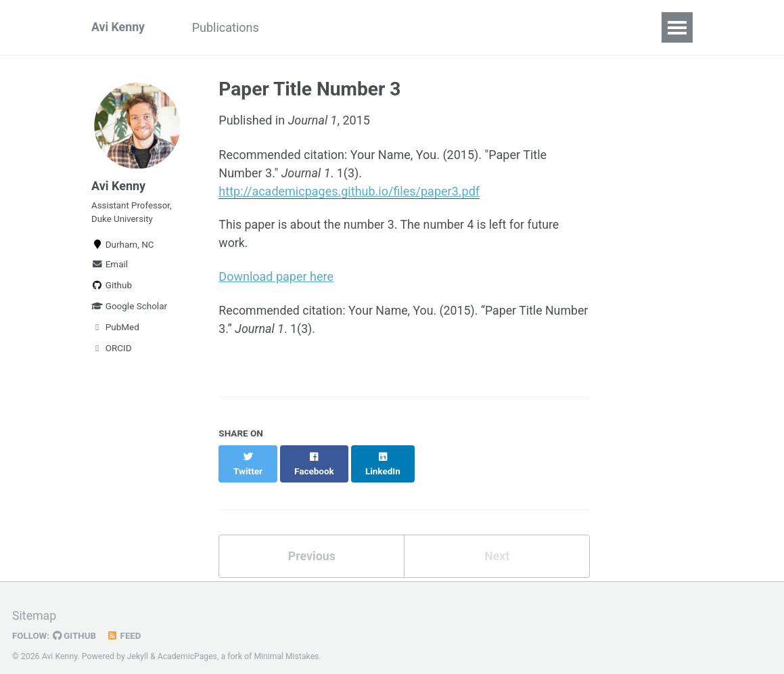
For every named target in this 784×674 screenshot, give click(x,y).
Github (112, 288)
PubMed (115, 330)
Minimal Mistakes (288, 644)
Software (310, 27)
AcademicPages (188, 644)
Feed (125, 623)
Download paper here (276, 277)
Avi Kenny (118, 27)
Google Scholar (129, 309)
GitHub (75, 623)
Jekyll (138, 644)
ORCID (112, 351)
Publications (228, 27)
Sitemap (34, 603)
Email (110, 267)
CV (366, 27)
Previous (312, 542)
